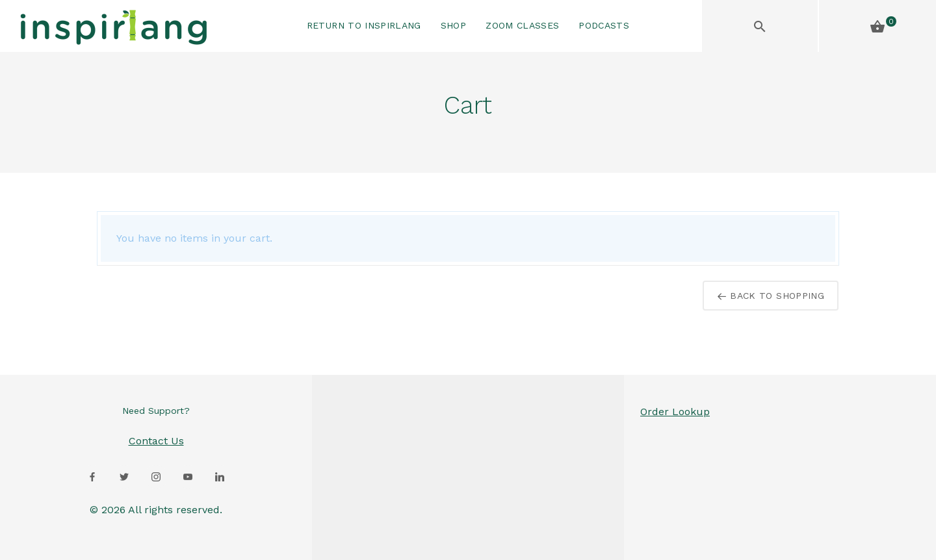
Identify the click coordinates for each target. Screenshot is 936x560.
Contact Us (156, 441)
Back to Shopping (771, 296)
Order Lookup (675, 412)
